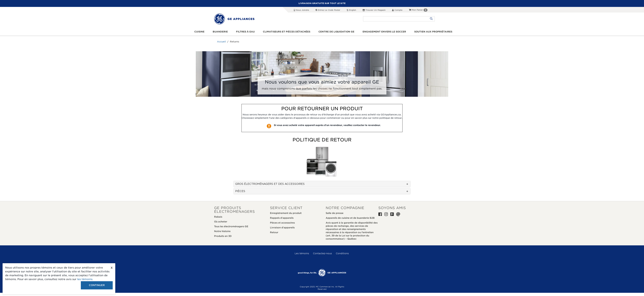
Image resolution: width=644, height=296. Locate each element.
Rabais (218, 217)
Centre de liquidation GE (336, 32)
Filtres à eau (245, 32)
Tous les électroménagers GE (231, 226)
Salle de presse (335, 213)
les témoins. (85, 279)
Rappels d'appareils (282, 218)
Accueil (221, 42)
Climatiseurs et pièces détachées (287, 32)
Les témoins (302, 253)
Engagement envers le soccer (384, 32)
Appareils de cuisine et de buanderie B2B (350, 218)
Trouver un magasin (374, 10)
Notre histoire (222, 231)
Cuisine (199, 32)
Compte (397, 10)
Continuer (97, 285)
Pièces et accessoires (282, 223)
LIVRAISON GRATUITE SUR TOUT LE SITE (322, 3)
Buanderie (220, 32)
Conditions (342, 253)
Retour (274, 232)
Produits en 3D (223, 236)
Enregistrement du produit (286, 213)
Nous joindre (301, 10)
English (351, 10)
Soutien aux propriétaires (433, 32)
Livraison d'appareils (282, 228)
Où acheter (221, 222)
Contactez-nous (322, 253)
